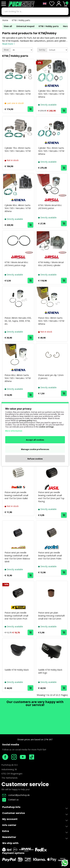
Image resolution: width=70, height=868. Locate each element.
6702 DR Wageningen (12, 774)
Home (5, 20)
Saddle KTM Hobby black (17, 670)
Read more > (9, 44)
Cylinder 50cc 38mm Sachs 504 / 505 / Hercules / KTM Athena (51, 94)
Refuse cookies (35, 459)
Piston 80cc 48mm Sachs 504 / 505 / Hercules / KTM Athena (18, 378)
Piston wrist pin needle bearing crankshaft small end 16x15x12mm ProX (16, 616)
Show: (6, 50)
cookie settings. (47, 427)
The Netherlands (10, 778)
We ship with (10, 843)
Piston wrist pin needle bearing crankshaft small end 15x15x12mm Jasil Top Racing (51, 497)
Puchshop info (35, 807)
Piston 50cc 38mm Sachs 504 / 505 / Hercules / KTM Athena (51, 321)
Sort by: (42, 50)
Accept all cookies (35, 440)
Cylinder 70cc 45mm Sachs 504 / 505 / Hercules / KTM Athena (51, 151)
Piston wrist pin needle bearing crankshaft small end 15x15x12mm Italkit (16, 495)
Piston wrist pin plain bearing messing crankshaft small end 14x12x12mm (51, 616)
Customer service (25, 784)
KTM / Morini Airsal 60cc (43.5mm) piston (50, 207)
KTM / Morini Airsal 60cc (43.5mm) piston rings (16, 264)
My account (35, 820)
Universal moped (25, 26)
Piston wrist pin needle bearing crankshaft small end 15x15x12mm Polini (50, 556)
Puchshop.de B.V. (10, 765)
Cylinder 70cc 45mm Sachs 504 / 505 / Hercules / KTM (18, 149)
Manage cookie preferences (35, 449)
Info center (35, 826)
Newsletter (35, 838)
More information (14, 431)
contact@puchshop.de (16, 795)
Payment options (13, 853)
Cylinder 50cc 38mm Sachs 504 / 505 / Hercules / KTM (18, 92)
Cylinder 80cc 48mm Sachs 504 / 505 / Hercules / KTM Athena (18, 208)
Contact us (10, 800)
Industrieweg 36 (9, 769)
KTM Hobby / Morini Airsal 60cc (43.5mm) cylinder (51, 264)
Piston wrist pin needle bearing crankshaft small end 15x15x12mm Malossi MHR (17, 557)
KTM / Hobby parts (21, 20)
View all (8, 26)
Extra (35, 832)
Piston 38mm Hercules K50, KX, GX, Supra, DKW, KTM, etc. (18, 321)
